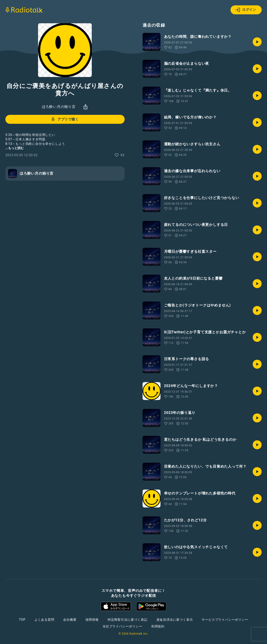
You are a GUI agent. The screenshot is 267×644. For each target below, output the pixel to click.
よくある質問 (44, 620)
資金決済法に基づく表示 (175, 620)
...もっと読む (15, 148)
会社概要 (70, 620)
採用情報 (92, 620)
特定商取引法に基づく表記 (128, 620)
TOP (22, 620)
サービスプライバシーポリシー (225, 620)
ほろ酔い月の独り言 (59, 107)
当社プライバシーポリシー (122, 626)
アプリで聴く (65, 119)
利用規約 (158, 626)
